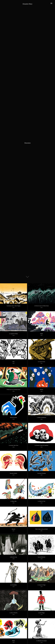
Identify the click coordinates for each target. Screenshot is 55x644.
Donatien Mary (27, 4)
